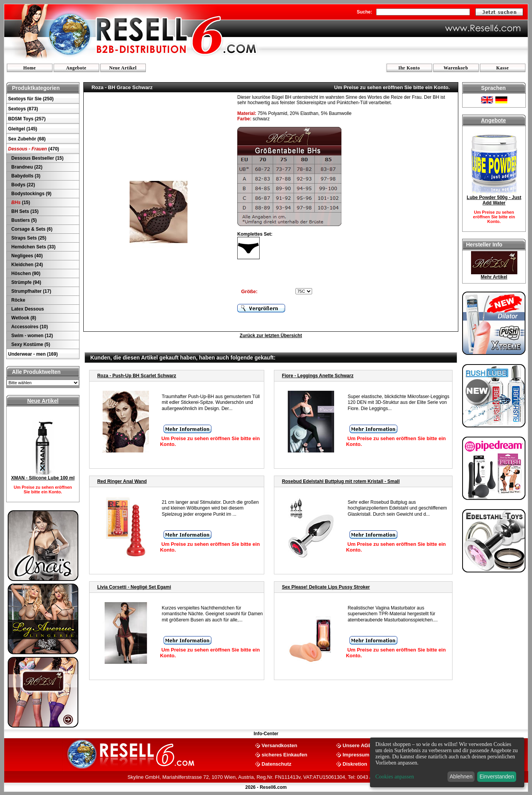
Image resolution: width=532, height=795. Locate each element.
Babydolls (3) (25, 176)
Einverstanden (497, 776)
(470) (34, 149)
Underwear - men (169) (33, 354)
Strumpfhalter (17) (31, 291)
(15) (20, 203)
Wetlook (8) (23, 318)
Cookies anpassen (395, 777)
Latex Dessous (27, 309)
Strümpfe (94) (26, 282)
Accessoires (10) (29, 327)
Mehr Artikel (494, 277)
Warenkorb (456, 68)
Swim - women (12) (31, 336)
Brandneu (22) (26, 167)
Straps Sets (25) (28, 238)
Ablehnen (461, 776)
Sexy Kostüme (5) (30, 344)
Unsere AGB (357, 745)
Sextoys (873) (23, 109)
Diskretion (355, 764)
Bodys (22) (23, 185)
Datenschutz (276, 764)
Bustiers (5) (23, 220)
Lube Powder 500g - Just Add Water (494, 200)
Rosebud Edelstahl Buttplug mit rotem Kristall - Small (341, 481)
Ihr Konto (409, 68)
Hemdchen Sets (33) (33, 247)
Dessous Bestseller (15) (37, 158)
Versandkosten (280, 745)
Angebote (76, 68)
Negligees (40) (26, 256)
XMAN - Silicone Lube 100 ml (43, 478)
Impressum (356, 754)
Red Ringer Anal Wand (122, 481)
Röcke (18, 300)
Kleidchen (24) (26, 265)
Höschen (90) (25, 273)
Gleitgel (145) (23, 129)
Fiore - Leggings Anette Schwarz (318, 376)
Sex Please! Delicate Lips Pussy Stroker (326, 587)
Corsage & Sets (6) (31, 229)
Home (30, 68)
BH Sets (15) (24, 211)
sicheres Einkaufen (285, 754)
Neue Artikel (123, 68)
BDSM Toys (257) (27, 119)
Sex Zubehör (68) (27, 139)
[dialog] (447, 762)
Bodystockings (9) (31, 194)
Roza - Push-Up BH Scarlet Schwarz (137, 376)
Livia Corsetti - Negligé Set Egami (134, 587)
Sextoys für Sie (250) (31, 99)
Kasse (502, 68)
